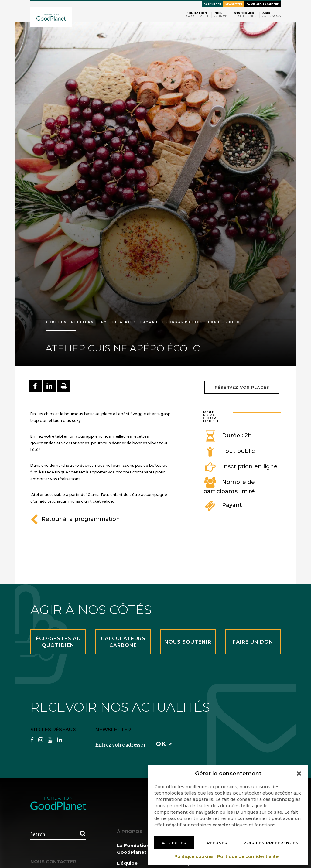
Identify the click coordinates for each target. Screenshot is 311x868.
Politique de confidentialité (248, 856)
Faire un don (212, 4)
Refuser (217, 843)
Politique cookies (194, 856)
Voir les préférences (271, 843)
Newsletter (234, 4)
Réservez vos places (242, 387)
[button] (299, 774)
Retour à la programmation (75, 519)
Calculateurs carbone (262, 4)
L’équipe (127, 863)
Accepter (174, 843)
